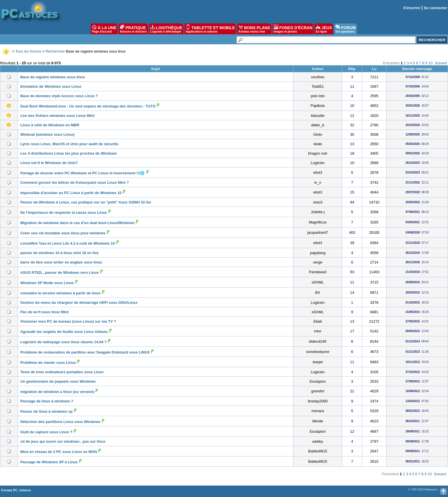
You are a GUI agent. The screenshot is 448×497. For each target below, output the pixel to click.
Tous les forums (28, 51)
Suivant (441, 63)
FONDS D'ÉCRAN (293, 29)
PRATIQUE (133, 29)
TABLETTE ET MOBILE (210, 29)
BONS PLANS (254, 29)
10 (431, 63)
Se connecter (435, 8)
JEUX (324, 29)
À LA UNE (104, 29)
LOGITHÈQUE (166, 29)
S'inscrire (412, 8)
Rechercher (55, 51)
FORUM (346, 29)
